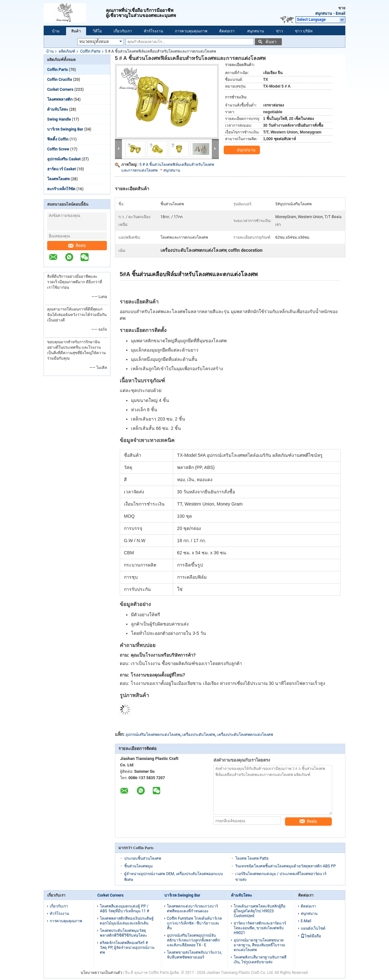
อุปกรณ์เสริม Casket (64, 159)
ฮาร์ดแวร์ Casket (61, 169)
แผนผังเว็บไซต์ (313, 928)
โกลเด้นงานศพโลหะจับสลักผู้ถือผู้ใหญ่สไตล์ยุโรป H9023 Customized (259, 911)
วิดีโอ (97, 31)
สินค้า (76, 31)
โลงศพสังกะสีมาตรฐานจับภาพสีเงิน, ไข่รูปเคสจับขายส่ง (260, 960)
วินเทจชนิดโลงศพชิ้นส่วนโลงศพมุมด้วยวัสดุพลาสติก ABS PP (286, 866)
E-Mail (306, 921)
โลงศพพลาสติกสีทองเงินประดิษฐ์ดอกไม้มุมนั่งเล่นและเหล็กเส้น (127, 921)
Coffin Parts (90, 51)
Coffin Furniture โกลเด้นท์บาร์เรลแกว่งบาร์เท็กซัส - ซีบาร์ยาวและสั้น (194, 923)
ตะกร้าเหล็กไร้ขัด (61, 189)
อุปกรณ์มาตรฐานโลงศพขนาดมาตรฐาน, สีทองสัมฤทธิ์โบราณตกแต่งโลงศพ (259, 945)
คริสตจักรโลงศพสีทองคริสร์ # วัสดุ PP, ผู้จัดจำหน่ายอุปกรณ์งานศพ (127, 948)
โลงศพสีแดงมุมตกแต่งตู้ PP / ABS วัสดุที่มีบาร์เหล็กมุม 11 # (124, 909)
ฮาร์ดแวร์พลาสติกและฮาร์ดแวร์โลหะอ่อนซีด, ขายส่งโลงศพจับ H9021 (260, 928)
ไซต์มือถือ (311, 936)
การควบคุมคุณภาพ (191, 31)
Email (341, 13)
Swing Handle (59, 119)
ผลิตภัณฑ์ (67, 51)
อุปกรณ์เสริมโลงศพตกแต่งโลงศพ (153, 735)
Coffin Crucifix (60, 80)
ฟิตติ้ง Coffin (58, 139)
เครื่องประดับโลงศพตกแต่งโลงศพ (245, 735)
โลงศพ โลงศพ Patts (252, 858)
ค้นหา (271, 42)
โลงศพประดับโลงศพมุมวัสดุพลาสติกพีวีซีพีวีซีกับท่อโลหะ (123, 933)
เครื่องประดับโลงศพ (199, 735)
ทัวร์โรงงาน (153, 31)
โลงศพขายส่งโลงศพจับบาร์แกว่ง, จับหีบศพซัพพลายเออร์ (194, 955)
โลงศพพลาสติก (60, 99)
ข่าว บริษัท (304, 31)
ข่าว (280, 31)
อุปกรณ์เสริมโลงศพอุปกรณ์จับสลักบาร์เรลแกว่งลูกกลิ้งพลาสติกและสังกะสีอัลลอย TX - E (193, 940)
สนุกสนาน (324, 13)
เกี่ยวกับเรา (123, 31)
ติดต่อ (77, 246)
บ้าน (56, 31)
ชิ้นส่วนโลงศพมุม (138, 866)
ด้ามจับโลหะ (58, 109)
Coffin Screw (58, 149)
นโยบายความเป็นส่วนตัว (101, 973)
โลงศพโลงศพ (58, 179)
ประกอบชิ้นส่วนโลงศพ (143, 858)
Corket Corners (60, 89)
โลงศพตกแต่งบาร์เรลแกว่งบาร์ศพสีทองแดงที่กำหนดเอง (192, 909)
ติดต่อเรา (227, 31)
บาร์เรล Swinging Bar (65, 129)
